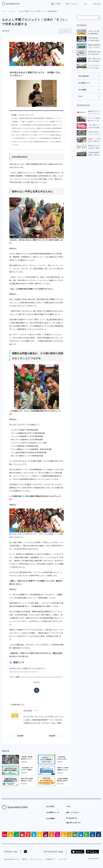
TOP (3, 11)
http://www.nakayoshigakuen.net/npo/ (24, 672)
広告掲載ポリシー (51, 862)
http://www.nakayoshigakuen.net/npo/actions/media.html (32, 680)
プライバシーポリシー (36, 862)
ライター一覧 (62, 862)
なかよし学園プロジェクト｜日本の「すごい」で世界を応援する (39, 11)
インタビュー (12, 11)
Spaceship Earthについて (12, 862)
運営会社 (25, 862)
